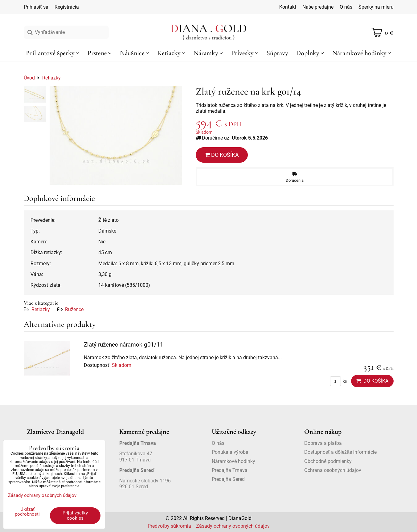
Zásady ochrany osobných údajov (233, 526)
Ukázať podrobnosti (27, 512)
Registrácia (67, 7)
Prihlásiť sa (36, 7)
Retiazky (41, 309)
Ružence (74, 309)
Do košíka (222, 155)
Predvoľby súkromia (169, 526)
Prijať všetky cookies (75, 516)
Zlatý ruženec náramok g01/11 (124, 345)
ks (339, 381)
